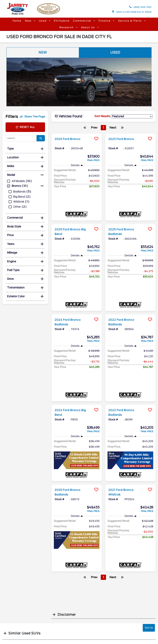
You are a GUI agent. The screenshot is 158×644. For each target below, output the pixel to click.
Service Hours (53, 610)
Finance (105, 21)
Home (17, 21)
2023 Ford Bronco (70, 139)
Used (43, 21)
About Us (88, 27)
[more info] (77, 134)
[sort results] (132, 116)
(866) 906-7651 (140, 7)
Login (122, 636)
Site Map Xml (126, 624)
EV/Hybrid (62, 21)
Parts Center (52, 616)
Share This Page (32, 117)
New (29, 21)
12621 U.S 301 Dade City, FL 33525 (132, 12)
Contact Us (89, 610)
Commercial (83, 21)
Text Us (149, 628)
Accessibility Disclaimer (89, 587)
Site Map (124, 618)
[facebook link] (120, 611)
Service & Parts (130, 21)
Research (67, 27)
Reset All (25, 127)
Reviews (86, 616)
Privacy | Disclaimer (131, 630)
